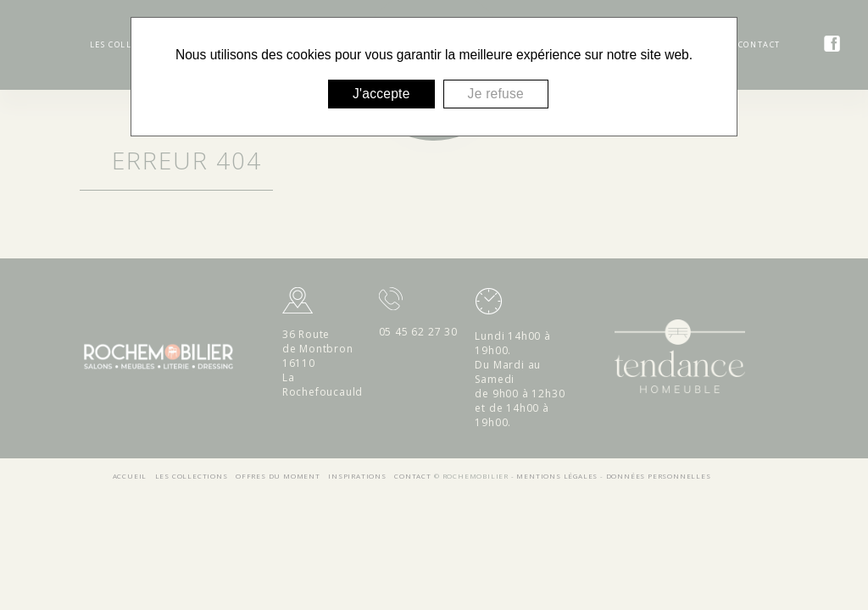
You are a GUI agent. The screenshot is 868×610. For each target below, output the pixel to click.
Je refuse (496, 94)
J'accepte (381, 94)
